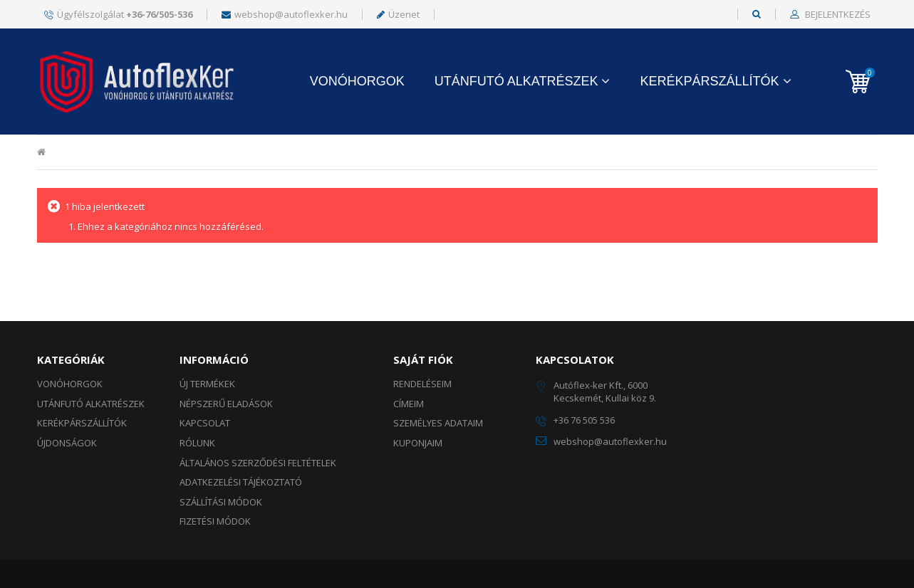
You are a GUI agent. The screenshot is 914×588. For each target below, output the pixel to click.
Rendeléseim (422, 384)
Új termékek (207, 384)
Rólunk (197, 443)
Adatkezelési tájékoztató (241, 482)
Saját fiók (423, 359)
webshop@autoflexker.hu (285, 14)
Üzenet (398, 14)
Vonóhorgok (357, 81)
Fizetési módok (215, 521)
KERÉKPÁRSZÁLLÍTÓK (709, 81)
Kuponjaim (418, 443)
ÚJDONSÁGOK (67, 443)
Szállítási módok (221, 502)
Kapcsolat (205, 423)
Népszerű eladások (226, 404)
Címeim (409, 404)
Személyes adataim (438, 423)
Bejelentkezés (837, 15)
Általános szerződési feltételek (258, 463)
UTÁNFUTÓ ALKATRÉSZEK (516, 81)
